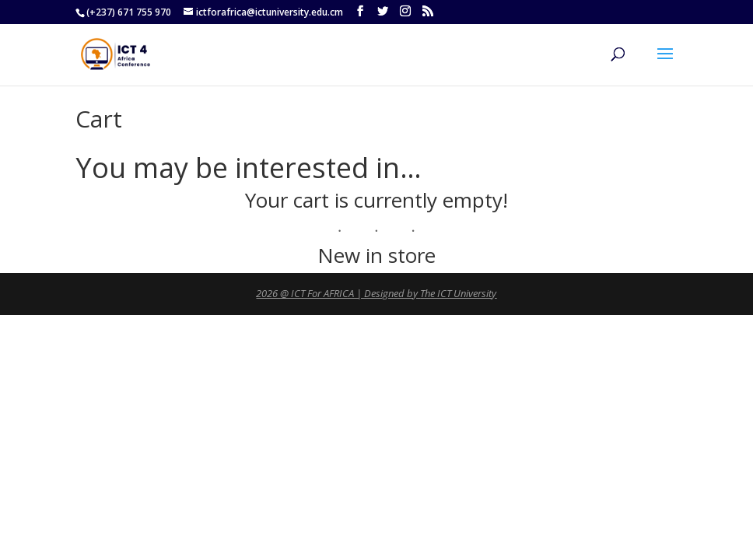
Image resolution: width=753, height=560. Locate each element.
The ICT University (458, 293)
